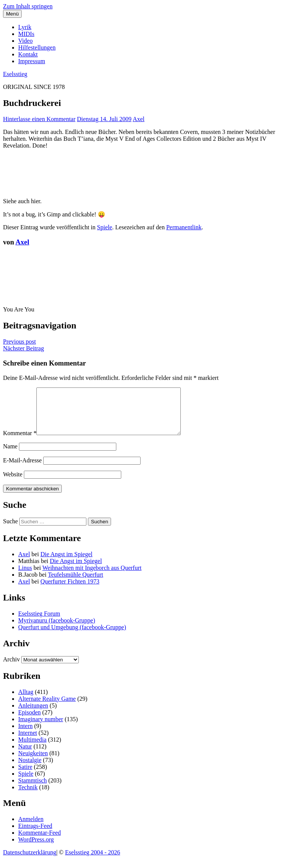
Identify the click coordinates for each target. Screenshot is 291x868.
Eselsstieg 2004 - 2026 (93, 861)
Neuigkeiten (33, 762)
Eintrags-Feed (35, 835)
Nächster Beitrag (23, 348)
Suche (10, 530)
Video (25, 41)
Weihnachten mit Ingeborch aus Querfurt (92, 577)
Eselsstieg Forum (39, 623)
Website (13, 483)
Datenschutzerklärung (30, 861)
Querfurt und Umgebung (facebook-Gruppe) (72, 636)
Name (10, 455)
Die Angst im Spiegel (66, 563)
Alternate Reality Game (47, 708)
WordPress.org (36, 849)
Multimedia (32, 749)
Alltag (26, 701)
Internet (28, 742)
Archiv (11, 668)
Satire (25, 776)
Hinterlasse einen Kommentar (39, 119)
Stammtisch (33, 789)
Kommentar (20, 442)
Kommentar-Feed (40, 842)
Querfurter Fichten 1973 (70, 590)
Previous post (20, 341)
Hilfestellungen (37, 47)
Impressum (32, 61)
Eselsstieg (15, 74)
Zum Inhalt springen (28, 6)
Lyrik (25, 27)
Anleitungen (33, 715)
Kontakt (28, 54)
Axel (138, 119)
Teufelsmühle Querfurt (75, 584)
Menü (12, 14)
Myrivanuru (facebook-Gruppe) (57, 629)
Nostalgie (30, 769)
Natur (25, 755)
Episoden (30, 721)
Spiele (105, 227)
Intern (25, 735)
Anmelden (31, 828)
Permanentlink (184, 227)
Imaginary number (41, 728)
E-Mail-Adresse (22, 469)
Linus (25, 577)
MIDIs (26, 34)
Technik (28, 796)
